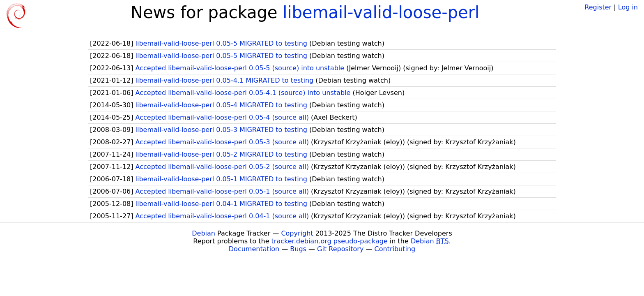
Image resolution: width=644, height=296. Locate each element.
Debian (204, 233)
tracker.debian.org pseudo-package (330, 241)
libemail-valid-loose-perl (381, 12)
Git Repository (340, 249)
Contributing (395, 249)
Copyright (297, 233)
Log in (628, 7)
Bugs (298, 249)
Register (598, 7)
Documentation (254, 249)
